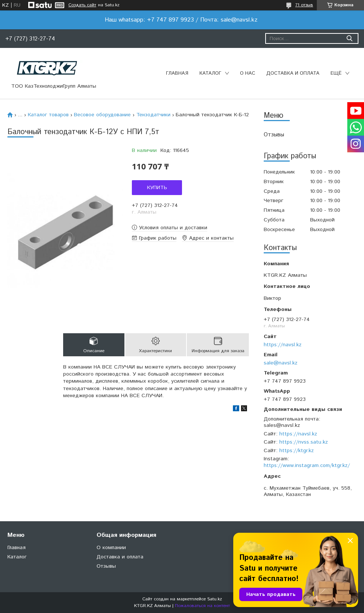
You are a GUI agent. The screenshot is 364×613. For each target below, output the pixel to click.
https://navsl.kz (283, 345)
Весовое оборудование (102, 115)
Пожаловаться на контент (202, 606)
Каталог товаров (48, 115)
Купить (157, 188)
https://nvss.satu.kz (304, 442)
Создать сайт (82, 5)
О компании (111, 548)
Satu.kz (215, 599)
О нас (248, 73)
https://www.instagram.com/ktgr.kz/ (307, 466)
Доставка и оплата (293, 73)
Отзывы (274, 135)
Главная (177, 73)
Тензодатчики (153, 115)
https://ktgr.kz (297, 451)
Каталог (210, 73)
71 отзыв (304, 5)
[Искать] (349, 38)
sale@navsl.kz (281, 363)
